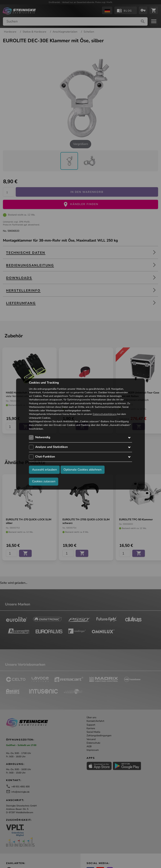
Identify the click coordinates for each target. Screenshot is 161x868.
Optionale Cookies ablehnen (82, 470)
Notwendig (43, 437)
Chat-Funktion (45, 457)
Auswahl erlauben (44, 470)
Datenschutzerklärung (105, 414)
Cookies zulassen (44, 481)
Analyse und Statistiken (51, 447)
